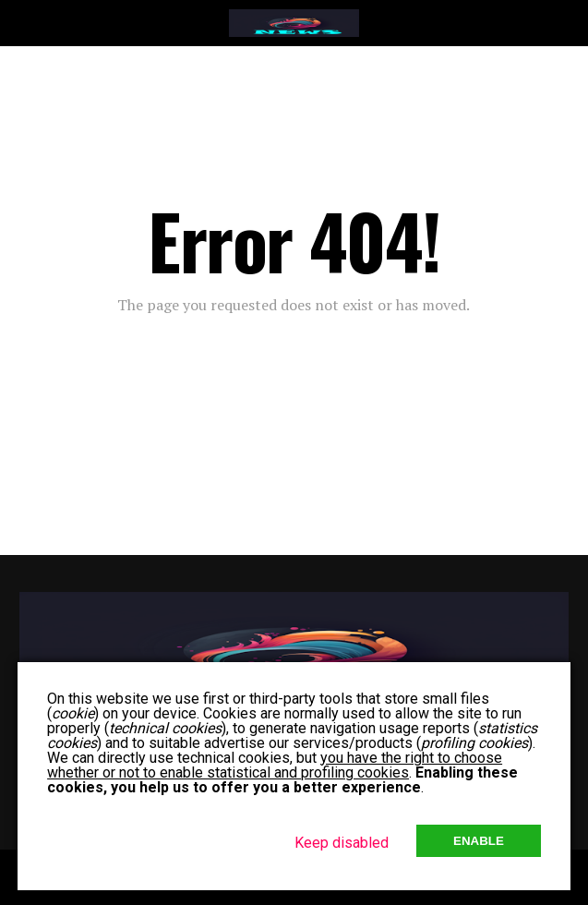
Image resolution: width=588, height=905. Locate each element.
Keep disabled (342, 843)
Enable (479, 841)
